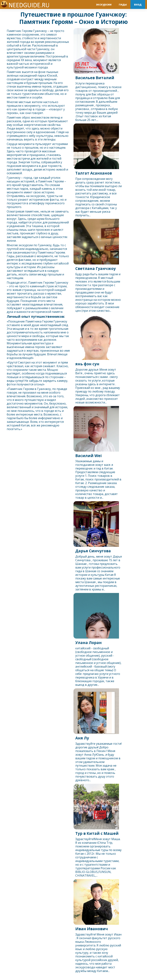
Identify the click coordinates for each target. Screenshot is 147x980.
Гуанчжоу (40, 31)
